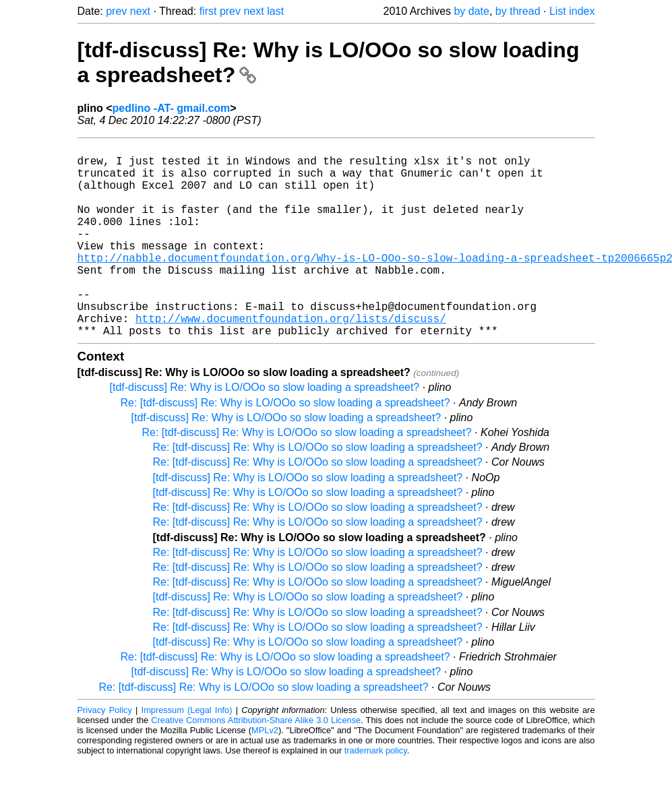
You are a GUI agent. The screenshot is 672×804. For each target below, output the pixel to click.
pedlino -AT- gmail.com (172, 108)
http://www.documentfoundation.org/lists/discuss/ (291, 359)
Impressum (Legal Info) (187, 753)
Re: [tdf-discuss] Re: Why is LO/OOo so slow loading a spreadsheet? (285, 446)
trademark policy (376, 794)
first (208, 11)
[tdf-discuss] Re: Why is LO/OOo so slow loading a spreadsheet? (265, 430)
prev (116, 11)
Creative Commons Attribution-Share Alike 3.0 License (256, 763)
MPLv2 (265, 773)
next (140, 11)
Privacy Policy (105, 753)
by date (471, 11)
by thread (518, 11)
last (275, 11)
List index (572, 11)
